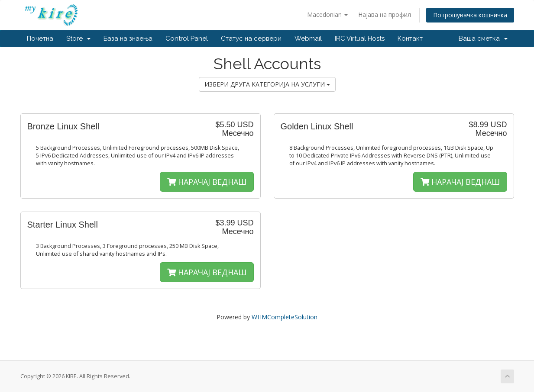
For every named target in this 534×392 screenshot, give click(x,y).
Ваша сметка (483, 39)
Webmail (308, 39)
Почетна (40, 39)
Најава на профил (385, 14)
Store (78, 39)
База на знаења (128, 39)
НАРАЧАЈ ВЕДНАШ (207, 182)
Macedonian (327, 14)
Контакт (410, 39)
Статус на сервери (251, 39)
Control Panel (187, 39)
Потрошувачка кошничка (470, 15)
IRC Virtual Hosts (360, 39)
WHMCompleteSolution (285, 317)
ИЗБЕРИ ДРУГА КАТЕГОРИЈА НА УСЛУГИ (267, 84)
